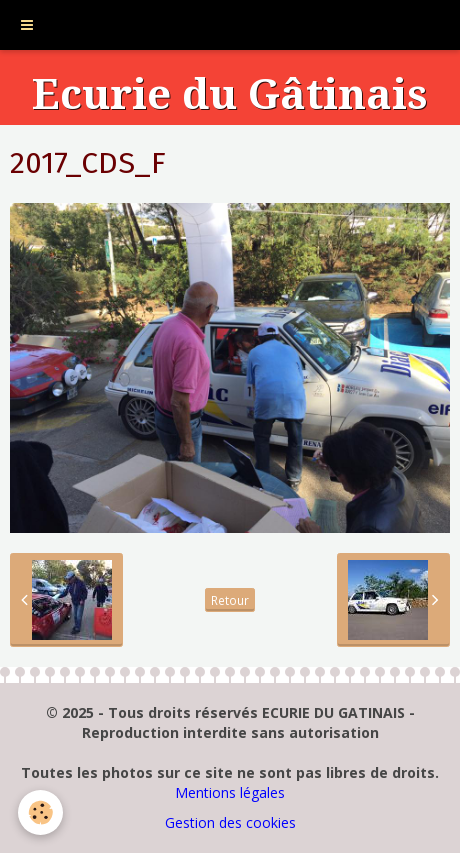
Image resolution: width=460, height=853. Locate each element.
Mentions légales (230, 792)
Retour (230, 600)
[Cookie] (40, 812)
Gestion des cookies (230, 822)
